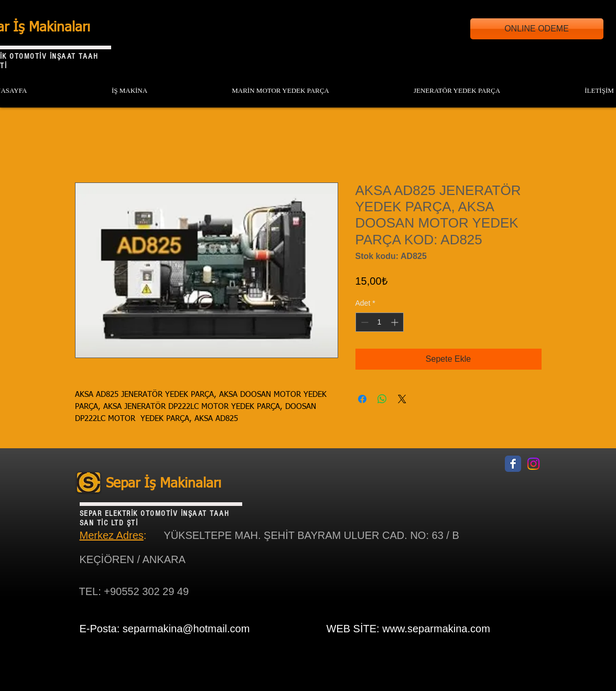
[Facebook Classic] (513, 464)
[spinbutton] (380, 322)
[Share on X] (402, 399)
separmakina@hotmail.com (186, 629)
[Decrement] (364, 322)
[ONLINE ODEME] (537, 29)
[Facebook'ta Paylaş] (362, 399)
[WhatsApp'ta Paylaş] (382, 399)
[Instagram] (533, 464)
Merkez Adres (112, 535)
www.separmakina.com (436, 629)
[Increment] (396, 322)
